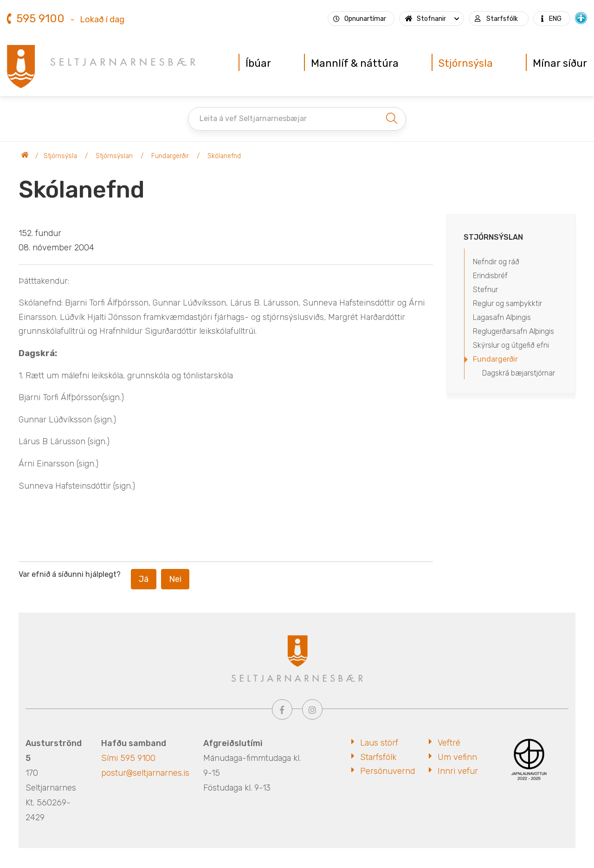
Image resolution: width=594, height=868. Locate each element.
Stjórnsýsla (60, 156)
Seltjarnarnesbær (25, 156)
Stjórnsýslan (114, 156)
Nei (175, 579)
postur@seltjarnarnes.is (145, 773)
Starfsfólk (378, 757)
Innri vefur (458, 771)
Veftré (449, 743)
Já (144, 579)
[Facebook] (282, 709)
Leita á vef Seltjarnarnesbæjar (253, 118)
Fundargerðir (170, 156)
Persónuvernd (387, 771)
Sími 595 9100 (128, 758)
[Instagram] (312, 709)
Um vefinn (457, 757)
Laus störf (379, 743)
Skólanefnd (224, 156)
